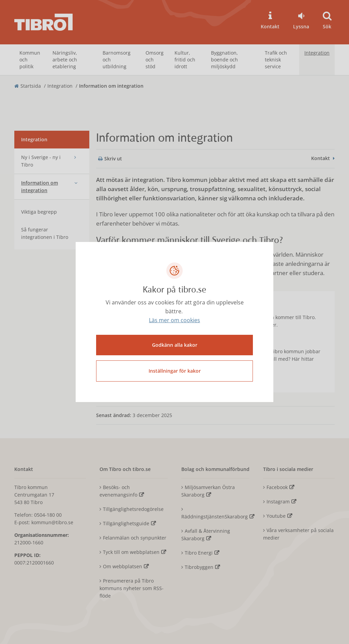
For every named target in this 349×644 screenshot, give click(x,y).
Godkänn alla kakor (175, 345)
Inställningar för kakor (175, 371)
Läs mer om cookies (174, 320)
